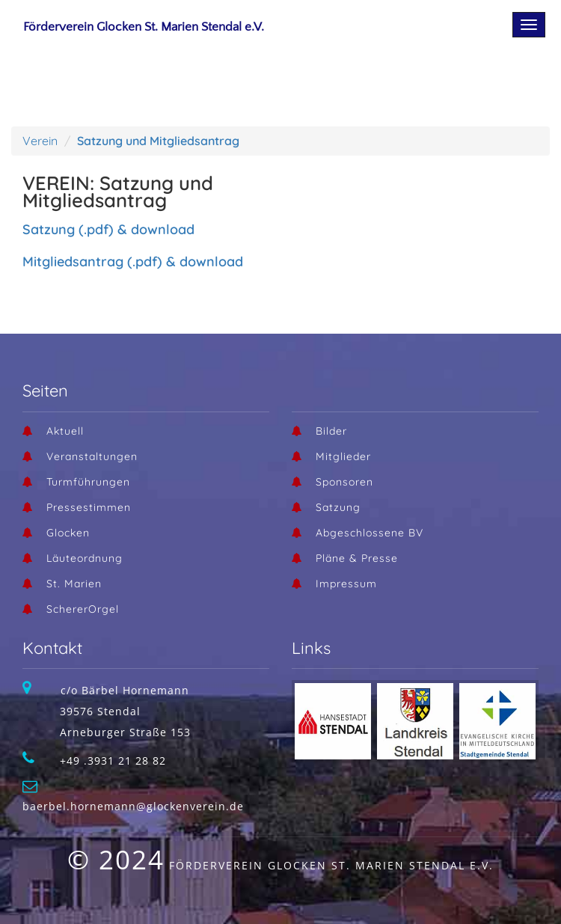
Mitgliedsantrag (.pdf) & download (133, 261)
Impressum (346, 584)
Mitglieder (343, 456)
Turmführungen (88, 482)
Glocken (68, 533)
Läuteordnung (85, 558)
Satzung (338, 507)
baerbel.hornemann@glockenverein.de (133, 806)
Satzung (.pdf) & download (108, 229)
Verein (40, 141)
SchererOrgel (83, 609)
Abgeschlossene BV (370, 533)
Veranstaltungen (92, 456)
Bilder (331, 431)
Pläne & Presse (357, 558)
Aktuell (65, 431)
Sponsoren (344, 482)
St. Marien (74, 584)
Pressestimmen (89, 507)
